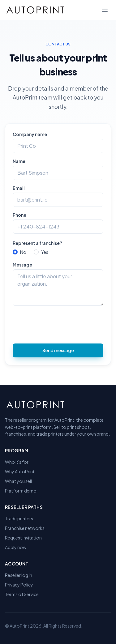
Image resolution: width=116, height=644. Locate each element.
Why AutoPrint (20, 471)
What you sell (18, 481)
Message (22, 265)
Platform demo (21, 491)
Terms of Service (22, 594)
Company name (30, 134)
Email (19, 188)
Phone (19, 215)
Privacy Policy (19, 585)
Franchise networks (25, 528)
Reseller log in (19, 575)
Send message (58, 350)
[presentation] (60, 324)
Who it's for (17, 462)
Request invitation (23, 538)
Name (19, 161)
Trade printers (19, 518)
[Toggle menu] (105, 10)
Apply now (16, 547)
